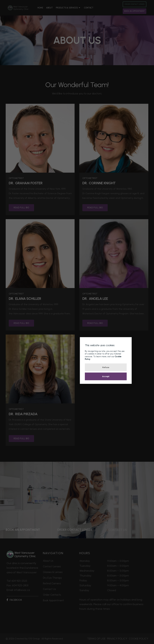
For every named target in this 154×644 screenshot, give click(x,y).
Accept (77, 378)
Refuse (77, 368)
